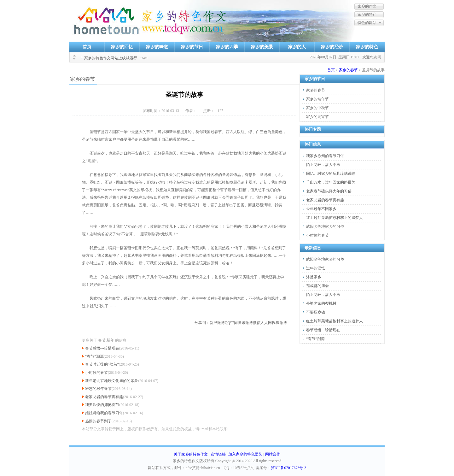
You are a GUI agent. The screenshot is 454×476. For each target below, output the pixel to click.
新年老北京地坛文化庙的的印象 (112, 381)
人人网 (266, 323)
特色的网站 (367, 23)
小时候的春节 (96, 373)
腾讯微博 (245, 323)
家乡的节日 (192, 47)
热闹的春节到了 (98, 421)
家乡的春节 (348, 70)
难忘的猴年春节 (98, 389)
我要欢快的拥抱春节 (102, 405)
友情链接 (218, 454)
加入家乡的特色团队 (245, 454)
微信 (257, 323)
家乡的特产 (367, 15)
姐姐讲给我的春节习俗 (104, 413)
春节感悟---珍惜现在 (102, 348)
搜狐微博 (279, 323)
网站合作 (273, 454)
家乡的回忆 (122, 47)
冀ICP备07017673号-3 (289, 468)
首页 (87, 47)
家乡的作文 (367, 6)
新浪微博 (217, 323)
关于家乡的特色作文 (191, 454)
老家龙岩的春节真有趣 (104, 397)
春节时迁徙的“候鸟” (102, 364)
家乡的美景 (262, 47)
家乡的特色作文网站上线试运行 (111, 58)
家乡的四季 (227, 47)
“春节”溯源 (94, 356)
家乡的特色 (367, 47)
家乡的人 (297, 47)
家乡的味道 (157, 47)
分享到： (202, 323)
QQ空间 (231, 323)
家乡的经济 (332, 47)
